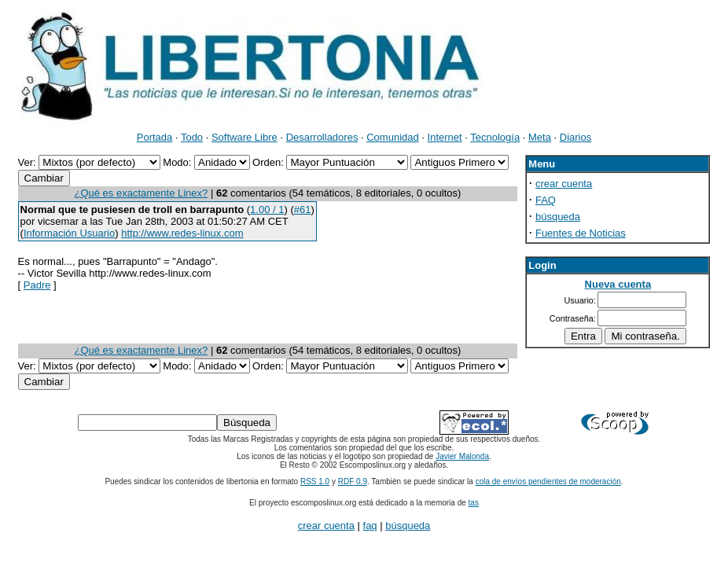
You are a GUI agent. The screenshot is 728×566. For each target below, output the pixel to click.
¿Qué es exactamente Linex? (141, 193)
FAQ (546, 200)
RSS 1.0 (315, 481)
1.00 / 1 (267, 209)
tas (474, 503)
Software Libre (245, 137)
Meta (540, 137)
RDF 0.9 (353, 481)
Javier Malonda (462, 456)
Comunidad (393, 137)
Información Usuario (69, 233)
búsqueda (558, 217)
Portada (155, 137)
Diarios (575, 137)
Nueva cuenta (618, 284)
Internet (445, 137)
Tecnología (495, 137)
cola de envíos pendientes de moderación (548, 481)
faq (370, 526)
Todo (192, 137)
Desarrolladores (322, 137)
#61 (303, 209)
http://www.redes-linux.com (182, 233)
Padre (37, 285)
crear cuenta (564, 184)
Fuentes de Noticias (581, 233)
